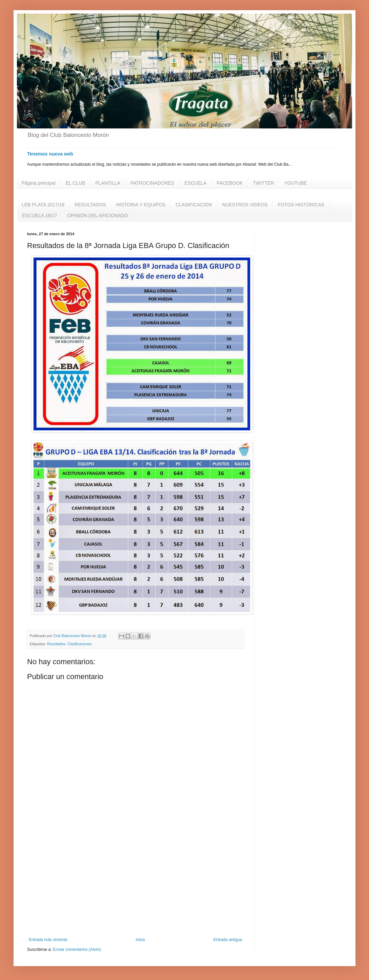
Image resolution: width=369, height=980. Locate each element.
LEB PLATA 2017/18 (43, 205)
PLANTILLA (108, 183)
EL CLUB (75, 183)
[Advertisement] (135, 881)
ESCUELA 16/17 (40, 216)
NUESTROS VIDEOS (245, 205)
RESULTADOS (90, 205)
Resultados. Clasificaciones (69, 644)
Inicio (140, 940)
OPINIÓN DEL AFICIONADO (98, 216)
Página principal (39, 183)
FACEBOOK (230, 183)
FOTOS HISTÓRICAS (301, 205)
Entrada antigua (228, 940)
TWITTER (263, 183)
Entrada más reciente (48, 940)
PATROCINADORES (152, 183)
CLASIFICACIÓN (194, 205)
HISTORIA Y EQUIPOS (141, 205)
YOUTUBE (296, 183)
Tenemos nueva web (50, 154)
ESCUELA (196, 183)
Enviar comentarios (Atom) (77, 950)
